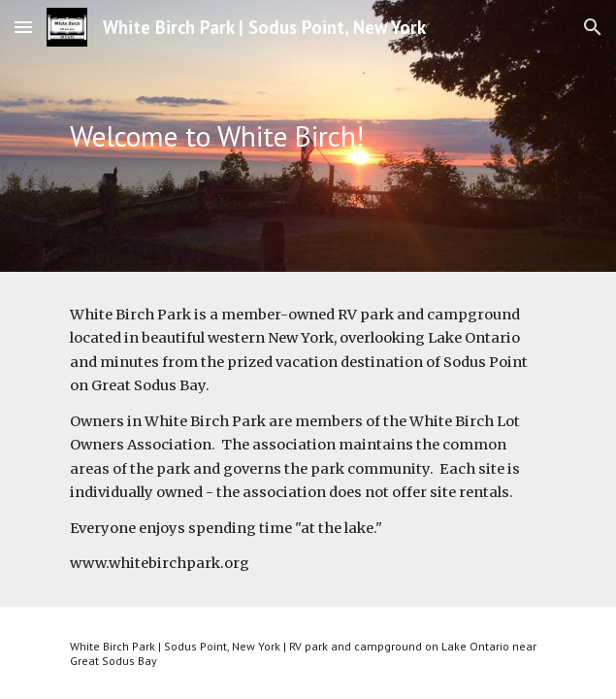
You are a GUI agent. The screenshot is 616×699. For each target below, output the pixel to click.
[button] (23, 27)
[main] (308, 136)
